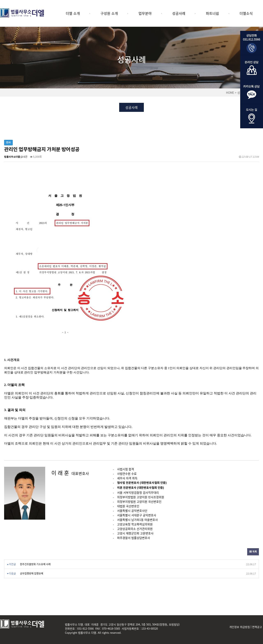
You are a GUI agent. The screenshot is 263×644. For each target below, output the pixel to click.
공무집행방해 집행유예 (32, 573)
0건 (24, 157)
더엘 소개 (73, 13)
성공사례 (179, 13)
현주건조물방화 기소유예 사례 (35, 564)
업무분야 (145, 13)
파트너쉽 (212, 13)
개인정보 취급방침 (240, 627)
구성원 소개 (109, 13)
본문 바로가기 (0, 0)
